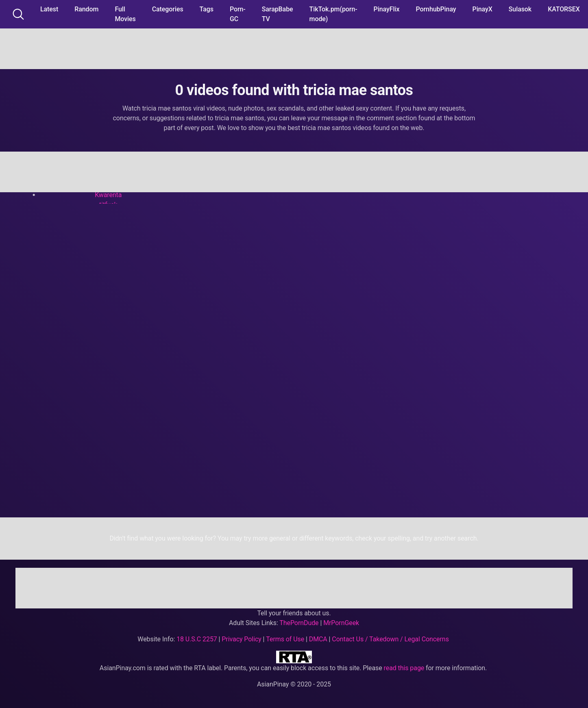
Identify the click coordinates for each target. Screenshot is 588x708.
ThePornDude (299, 623)
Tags (207, 9)
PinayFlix (387, 9)
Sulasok (520, 9)
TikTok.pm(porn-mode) (333, 14)
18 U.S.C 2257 (197, 639)
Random (86, 9)
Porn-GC (238, 14)
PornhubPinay (436, 9)
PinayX (482, 9)
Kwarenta (108, 195)
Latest (49, 9)
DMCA (318, 639)
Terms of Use (285, 639)
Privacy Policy (241, 639)
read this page (404, 668)
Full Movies (125, 14)
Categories (168, 9)
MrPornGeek (341, 623)
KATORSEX (564, 9)
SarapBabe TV (278, 14)
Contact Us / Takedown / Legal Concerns (390, 639)
